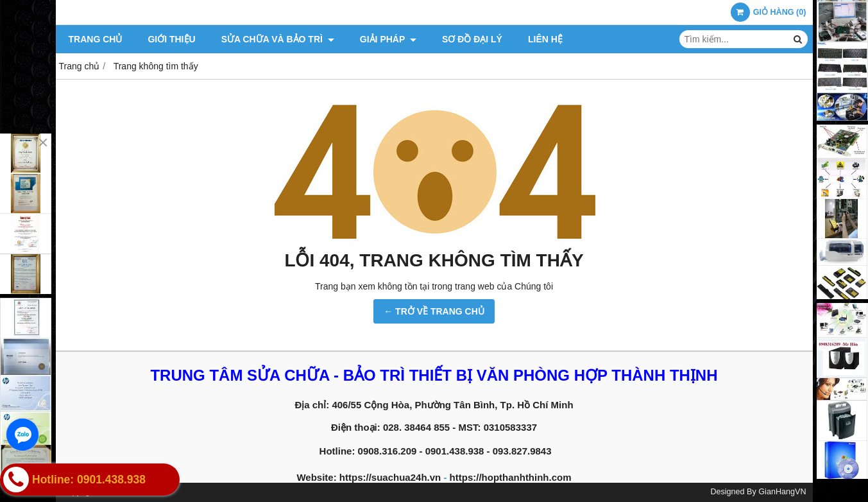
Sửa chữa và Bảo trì (278, 39)
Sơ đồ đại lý (472, 39)
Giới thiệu (171, 39)
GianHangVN (782, 492)
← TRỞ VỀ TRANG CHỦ (434, 311)
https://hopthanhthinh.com (511, 477)
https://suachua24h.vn (390, 477)
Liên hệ (545, 39)
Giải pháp (388, 39)
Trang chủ (96, 39)
